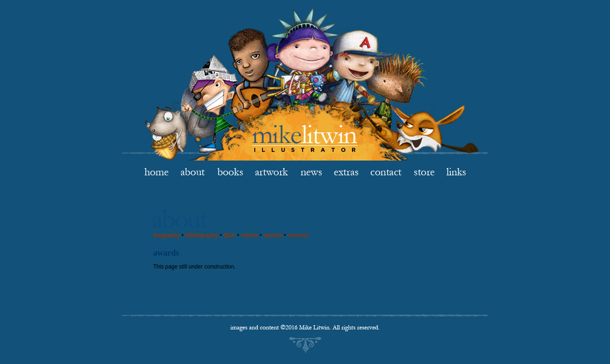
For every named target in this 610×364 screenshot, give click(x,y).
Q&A (230, 235)
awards (273, 235)
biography (167, 235)
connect (298, 235)
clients (250, 235)
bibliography (202, 235)
